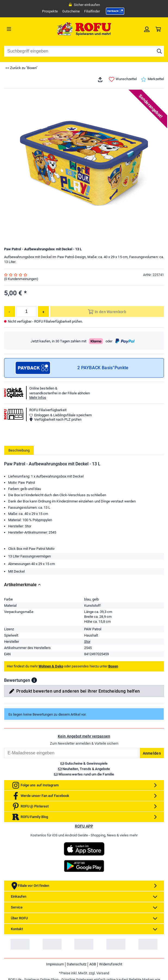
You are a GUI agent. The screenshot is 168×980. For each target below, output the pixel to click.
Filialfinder (92, 11)
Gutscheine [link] (71, 11)
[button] (34, 718)
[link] (115, 11)
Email (4, 786)
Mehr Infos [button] (38, 397)
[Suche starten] (159, 51)
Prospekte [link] (50, 11)
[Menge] (26, 311)
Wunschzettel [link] (123, 79)
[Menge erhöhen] (43, 311)
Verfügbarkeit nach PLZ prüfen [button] (55, 419)
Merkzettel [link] (152, 79)
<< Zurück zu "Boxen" (21, 68)
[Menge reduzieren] (9, 311)
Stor (87, 679)
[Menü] (24, 29)
